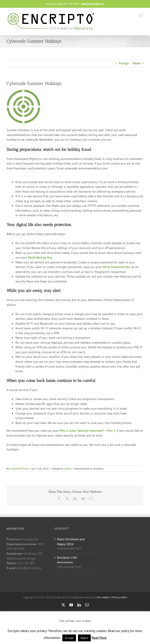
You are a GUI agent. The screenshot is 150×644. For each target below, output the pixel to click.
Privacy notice (119, 597)
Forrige (124, 63)
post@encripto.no (92, 4)
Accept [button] (69, 638)
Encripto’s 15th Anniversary (67, 560)
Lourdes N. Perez (19, 469)
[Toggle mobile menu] (141, 16)
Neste (137, 63)
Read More (99, 638)
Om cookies (103, 597)
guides (68, 469)
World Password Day (116, 267)
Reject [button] (84, 638)
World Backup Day (40, 257)
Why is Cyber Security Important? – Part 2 (87, 431)
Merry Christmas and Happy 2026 (71, 542)
